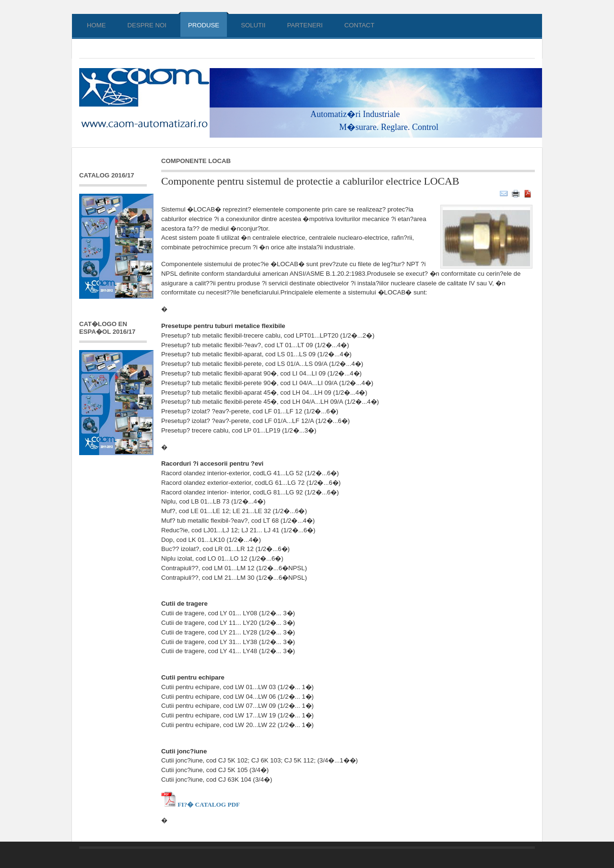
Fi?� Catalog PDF (201, 804)
